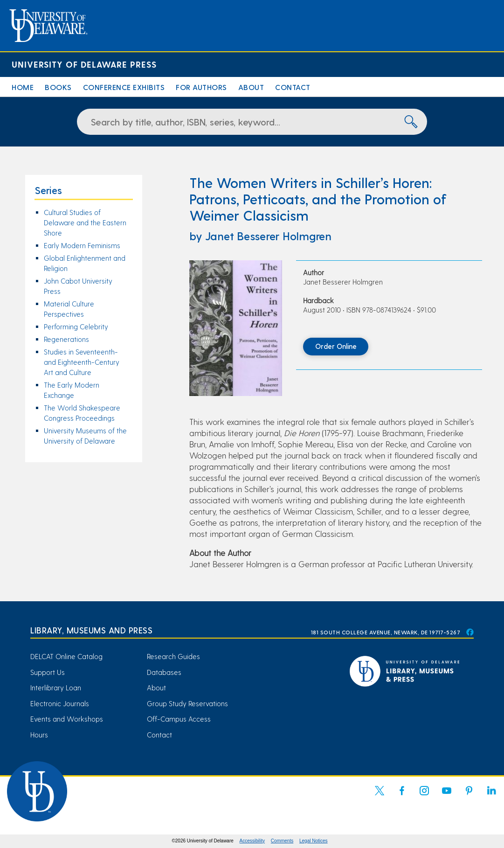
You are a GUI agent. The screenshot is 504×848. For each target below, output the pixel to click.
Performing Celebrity (76, 327)
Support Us (48, 672)
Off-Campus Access (179, 719)
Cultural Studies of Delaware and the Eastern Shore (85, 222)
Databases (164, 672)
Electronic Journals (60, 703)
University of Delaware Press (84, 64)
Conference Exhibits (124, 87)
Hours (39, 735)
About (251, 87)
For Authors (201, 87)
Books (58, 87)
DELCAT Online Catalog (66, 656)
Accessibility (252, 841)
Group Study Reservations (187, 703)
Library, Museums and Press (91, 630)
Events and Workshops (67, 719)
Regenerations (66, 339)
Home (23, 87)
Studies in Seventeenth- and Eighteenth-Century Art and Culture (82, 362)
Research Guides (173, 656)
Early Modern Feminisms (82, 245)
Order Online (336, 346)
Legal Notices (314, 841)
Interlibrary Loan (56, 688)
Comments (282, 841)
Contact (293, 87)
